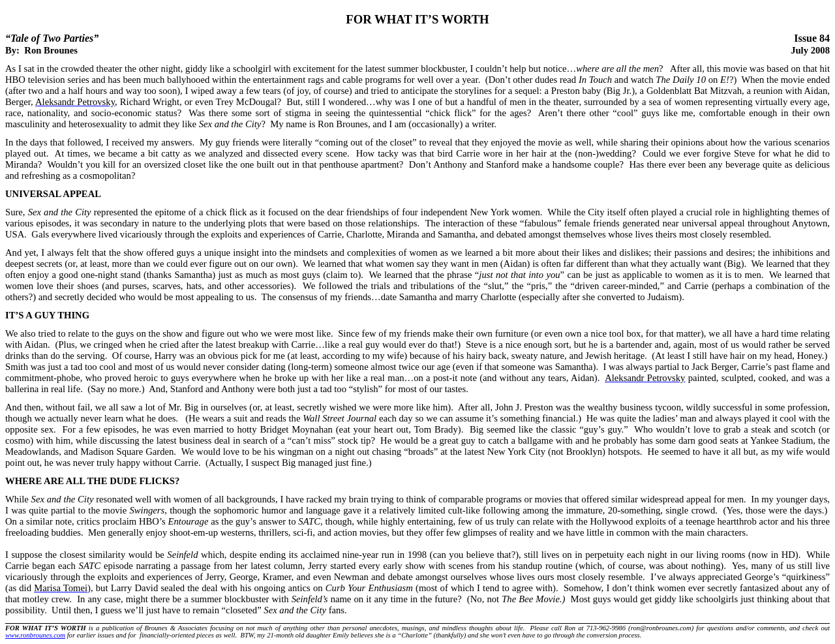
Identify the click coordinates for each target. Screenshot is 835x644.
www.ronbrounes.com (35, 635)
